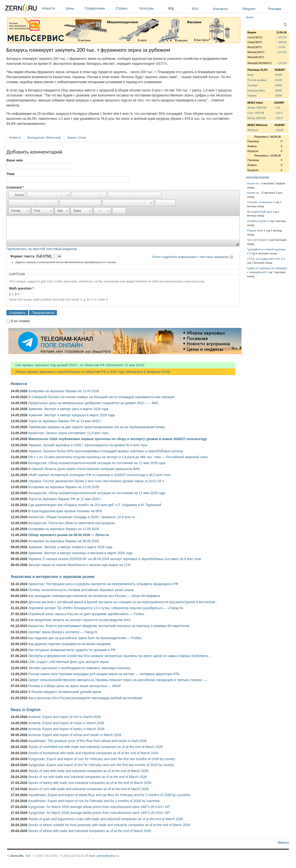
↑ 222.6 (278, 113)
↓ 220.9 (278, 118)
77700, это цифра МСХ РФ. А (265, 259)
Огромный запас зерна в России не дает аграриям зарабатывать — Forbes (86, 614)
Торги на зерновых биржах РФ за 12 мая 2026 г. (65, 499)
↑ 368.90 (281, 42)
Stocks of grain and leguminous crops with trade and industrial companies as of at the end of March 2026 (106, 819)
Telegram (249, 9)
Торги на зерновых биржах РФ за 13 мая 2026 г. (65, 421)
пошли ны (253, 183)
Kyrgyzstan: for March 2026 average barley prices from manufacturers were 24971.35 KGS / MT (99, 813)
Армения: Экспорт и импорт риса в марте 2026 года (68, 409)
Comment (15, 187)
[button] (17, 195)
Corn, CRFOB (256, 113)
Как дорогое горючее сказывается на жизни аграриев (69, 644)
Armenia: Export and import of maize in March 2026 (66, 723)
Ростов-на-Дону (257, 80)
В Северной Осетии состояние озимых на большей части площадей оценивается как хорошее (101, 397)
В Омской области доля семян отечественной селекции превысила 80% (84, 469)
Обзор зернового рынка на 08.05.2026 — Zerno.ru (69, 535)
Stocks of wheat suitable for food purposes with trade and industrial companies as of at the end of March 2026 (109, 825)
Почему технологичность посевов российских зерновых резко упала (81, 590)
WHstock (253, 130)
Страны (126, 8)
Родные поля (255, 231)
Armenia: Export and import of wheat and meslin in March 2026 (75, 735)
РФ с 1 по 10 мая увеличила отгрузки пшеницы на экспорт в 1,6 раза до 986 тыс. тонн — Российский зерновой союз (118, 457)
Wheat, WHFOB (257, 108)
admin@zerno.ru (108, 856)
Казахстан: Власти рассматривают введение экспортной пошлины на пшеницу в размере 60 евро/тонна (109, 626)
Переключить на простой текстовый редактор (42, 249)
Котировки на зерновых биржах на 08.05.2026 (64, 541)
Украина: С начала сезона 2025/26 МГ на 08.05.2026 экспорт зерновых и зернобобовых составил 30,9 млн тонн (115, 559)
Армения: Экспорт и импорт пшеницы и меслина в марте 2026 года (80, 553)
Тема (10, 174)
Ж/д (171, 8)
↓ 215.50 (281, 63)
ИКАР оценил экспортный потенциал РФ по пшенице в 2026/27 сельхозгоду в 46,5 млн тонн (99, 475)
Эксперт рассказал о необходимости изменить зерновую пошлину (79, 668)
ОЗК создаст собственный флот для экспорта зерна (69, 662)
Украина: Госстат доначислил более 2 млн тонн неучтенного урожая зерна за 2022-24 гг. (97, 481)
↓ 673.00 (281, 52)
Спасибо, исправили (260, 202)
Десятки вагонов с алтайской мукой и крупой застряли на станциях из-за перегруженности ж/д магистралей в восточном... (123, 602)
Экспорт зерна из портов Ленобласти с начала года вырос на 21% (79, 565)
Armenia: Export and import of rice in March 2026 (64, 717)
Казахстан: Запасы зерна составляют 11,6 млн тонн (68, 433)
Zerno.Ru (17, 856)
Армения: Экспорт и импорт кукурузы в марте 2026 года (72, 415)
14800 (279, 85)
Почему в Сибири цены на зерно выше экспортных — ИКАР (75, 686)
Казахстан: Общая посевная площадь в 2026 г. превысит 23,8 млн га (81, 517)
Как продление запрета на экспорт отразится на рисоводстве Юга (79, 620)
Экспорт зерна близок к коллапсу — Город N (63, 632)
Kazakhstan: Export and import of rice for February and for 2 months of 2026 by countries (94, 801)
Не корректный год (259, 212)
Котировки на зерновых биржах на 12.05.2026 (64, 487)
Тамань (252, 95)
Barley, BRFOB (257, 118)
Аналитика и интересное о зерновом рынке (53, 577)
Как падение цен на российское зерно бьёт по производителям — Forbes (85, 638)
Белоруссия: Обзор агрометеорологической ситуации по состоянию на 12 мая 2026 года (97, 463)
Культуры (153, 8)
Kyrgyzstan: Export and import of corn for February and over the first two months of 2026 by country (102, 759)
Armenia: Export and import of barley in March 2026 (66, 729)
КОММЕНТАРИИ (258, 178)
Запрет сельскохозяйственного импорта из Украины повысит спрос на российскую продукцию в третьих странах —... (119, 680)
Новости (53, 8)
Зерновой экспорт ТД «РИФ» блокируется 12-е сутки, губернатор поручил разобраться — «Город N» (106, 608)
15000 (279, 75)
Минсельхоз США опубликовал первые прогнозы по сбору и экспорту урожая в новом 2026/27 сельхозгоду (118, 439)
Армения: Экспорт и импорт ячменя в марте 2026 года (70, 547)
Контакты (220, 9)
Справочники (99, 8)
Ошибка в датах (257, 221)
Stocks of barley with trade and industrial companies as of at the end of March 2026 (90, 783)
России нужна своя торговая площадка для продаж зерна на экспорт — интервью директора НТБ (104, 674)
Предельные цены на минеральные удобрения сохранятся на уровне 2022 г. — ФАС (94, 403)
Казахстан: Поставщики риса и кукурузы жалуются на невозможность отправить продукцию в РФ (103, 584)
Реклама (275, 9)
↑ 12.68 (281, 47)
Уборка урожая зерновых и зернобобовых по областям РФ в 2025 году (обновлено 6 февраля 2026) (90, 372)
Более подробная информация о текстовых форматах (190, 257)
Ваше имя (15, 160)
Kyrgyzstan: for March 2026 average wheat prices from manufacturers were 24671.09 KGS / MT (99, 807)
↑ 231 (277, 108)
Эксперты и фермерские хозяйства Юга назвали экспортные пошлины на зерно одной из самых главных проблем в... (119, 656)
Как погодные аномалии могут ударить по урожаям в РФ (72, 650)
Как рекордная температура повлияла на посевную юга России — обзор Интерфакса (94, 596)
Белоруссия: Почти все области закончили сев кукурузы (72, 523)
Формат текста (23, 256)
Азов (250, 75)
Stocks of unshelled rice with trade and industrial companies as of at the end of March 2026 (96, 747)
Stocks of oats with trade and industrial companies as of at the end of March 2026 (88, 771)
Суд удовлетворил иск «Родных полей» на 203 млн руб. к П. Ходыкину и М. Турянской (95, 505)
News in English (26, 710)
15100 (279, 80)
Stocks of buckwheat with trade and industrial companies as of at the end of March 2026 (93, 753)
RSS (195, 9)
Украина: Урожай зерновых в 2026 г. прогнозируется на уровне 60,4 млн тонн (88, 445)
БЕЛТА (162, 64)
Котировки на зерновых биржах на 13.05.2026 (64, 391)
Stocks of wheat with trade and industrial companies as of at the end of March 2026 (90, 831)
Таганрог (253, 85)
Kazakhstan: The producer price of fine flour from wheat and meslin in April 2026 (87, 741)
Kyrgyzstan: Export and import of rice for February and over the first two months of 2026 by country (101, 765)
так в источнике (257, 240)
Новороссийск (256, 90)
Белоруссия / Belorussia (44, 138)
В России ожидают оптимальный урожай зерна (65, 692)
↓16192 (279, 130)
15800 (279, 90)
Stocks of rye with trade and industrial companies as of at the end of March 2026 (88, 777)
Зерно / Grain (77, 138)
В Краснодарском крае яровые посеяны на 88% (65, 511)
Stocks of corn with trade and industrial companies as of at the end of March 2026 (89, 789)
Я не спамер (20, 321)
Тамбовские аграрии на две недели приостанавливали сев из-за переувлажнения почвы (97, 427)
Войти (250, 17)
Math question (21, 288)
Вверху (283, 843)
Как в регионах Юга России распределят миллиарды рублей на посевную (85, 698)
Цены (74, 8)
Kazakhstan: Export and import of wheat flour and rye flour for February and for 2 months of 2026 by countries (109, 795)
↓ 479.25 (281, 37)
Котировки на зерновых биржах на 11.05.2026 (64, 529)
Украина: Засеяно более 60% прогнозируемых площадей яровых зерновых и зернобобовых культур (106, 451)
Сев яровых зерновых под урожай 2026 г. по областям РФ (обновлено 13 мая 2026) (78, 365)
